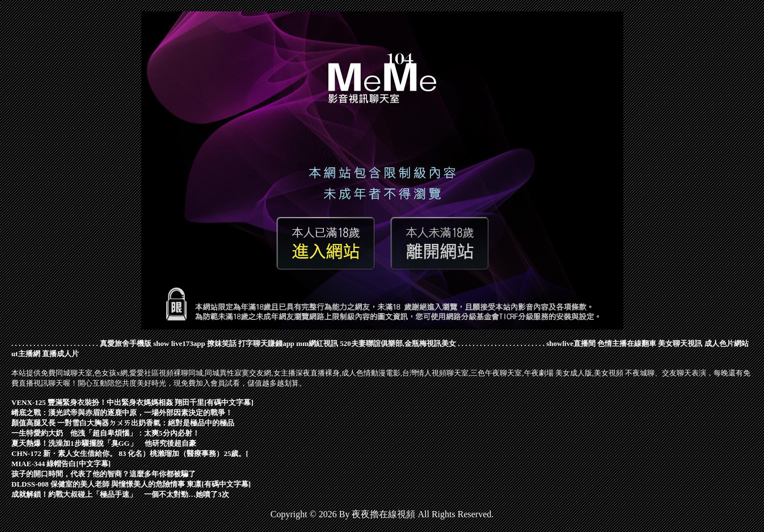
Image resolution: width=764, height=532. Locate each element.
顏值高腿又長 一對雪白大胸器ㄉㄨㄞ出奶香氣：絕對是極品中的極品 (123, 423)
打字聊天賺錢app (266, 343)
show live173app (179, 343)
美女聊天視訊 (680, 343)
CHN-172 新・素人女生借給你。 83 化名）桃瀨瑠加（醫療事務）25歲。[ (130, 453)
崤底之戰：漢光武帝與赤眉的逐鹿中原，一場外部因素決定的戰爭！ (122, 413)
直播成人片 (60, 354)
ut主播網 (26, 354)
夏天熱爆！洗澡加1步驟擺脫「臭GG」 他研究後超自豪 (104, 443)
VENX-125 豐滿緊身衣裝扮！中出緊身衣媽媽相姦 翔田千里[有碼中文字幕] (132, 402)
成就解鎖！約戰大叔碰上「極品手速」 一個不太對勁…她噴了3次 (120, 494)
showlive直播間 (571, 343)
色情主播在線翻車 (627, 343)
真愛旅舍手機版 (126, 343)
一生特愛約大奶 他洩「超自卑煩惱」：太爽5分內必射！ (105, 433)
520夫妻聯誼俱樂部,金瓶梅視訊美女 (398, 343)
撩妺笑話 (222, 343)
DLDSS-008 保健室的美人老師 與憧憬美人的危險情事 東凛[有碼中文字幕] (131, 484)
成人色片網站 (727, 343)
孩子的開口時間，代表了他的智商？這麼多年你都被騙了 (104, 474)
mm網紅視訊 (317, 343)
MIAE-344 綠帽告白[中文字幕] (61, 464)
